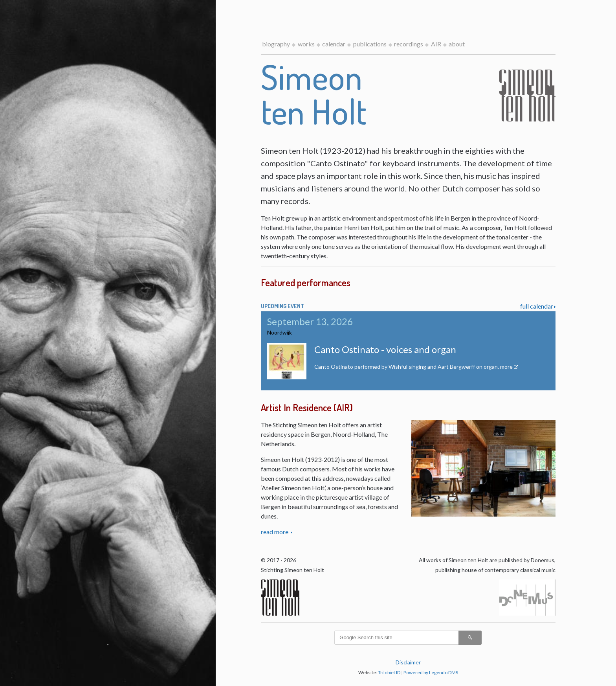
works (306, 44)
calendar (334, 44)
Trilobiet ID (389, 672)
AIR (436, 44)
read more (275, 532)
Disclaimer (408, 662)
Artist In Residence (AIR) (307, 407)
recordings (409, 44)
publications (370, 44)
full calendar (537, 306)
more (506, 367)
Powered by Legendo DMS (431, 672)
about (457, 44)
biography (276, 44)
